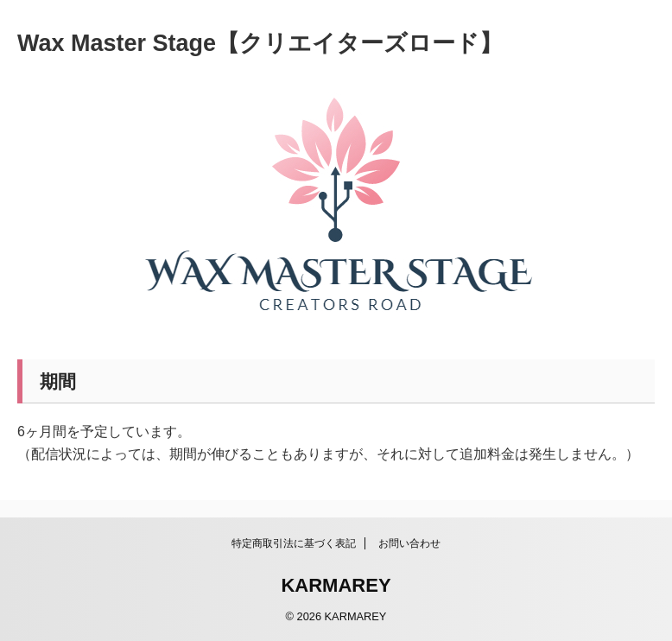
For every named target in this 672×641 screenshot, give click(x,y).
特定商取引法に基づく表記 (294, 543)
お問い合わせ (409, 543)
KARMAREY (336, 585)
